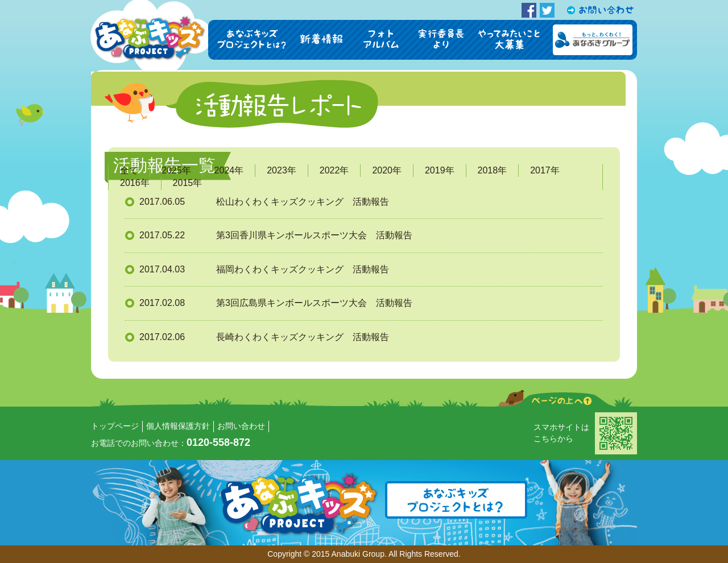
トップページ (115, 426)
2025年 (176, 170)
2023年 (282, 170)
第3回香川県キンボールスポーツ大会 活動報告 (314, 235)
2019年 (440, 170)
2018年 (493, 170)
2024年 (229, 170)
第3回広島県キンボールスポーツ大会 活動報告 (314, 303)
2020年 (387, 170)
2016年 (135, 183)
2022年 (334, 170)
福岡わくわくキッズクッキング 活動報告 (303, 269)
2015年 (188, 183)
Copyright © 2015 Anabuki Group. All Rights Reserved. (364, 554)
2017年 (545, 170)
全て (129, 170)
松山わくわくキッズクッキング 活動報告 (303, 202)
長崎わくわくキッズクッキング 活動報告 (303, 337)
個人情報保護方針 (178, 426)
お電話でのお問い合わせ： (171, 443)
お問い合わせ (241, 426)
